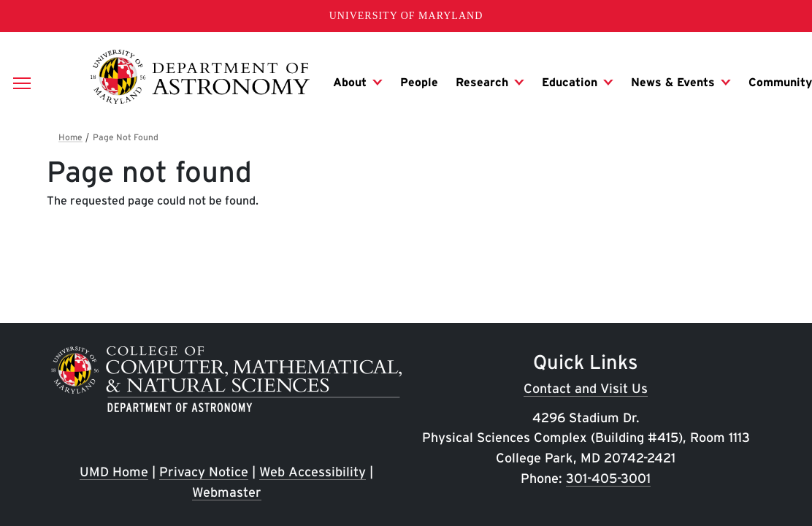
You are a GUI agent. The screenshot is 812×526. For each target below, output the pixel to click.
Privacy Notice (204, 472)
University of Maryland (406, 16)
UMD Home (114, 472)
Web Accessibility (313, 472)
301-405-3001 (608, 478)
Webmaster (227, 492)
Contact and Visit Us (586, 388)
